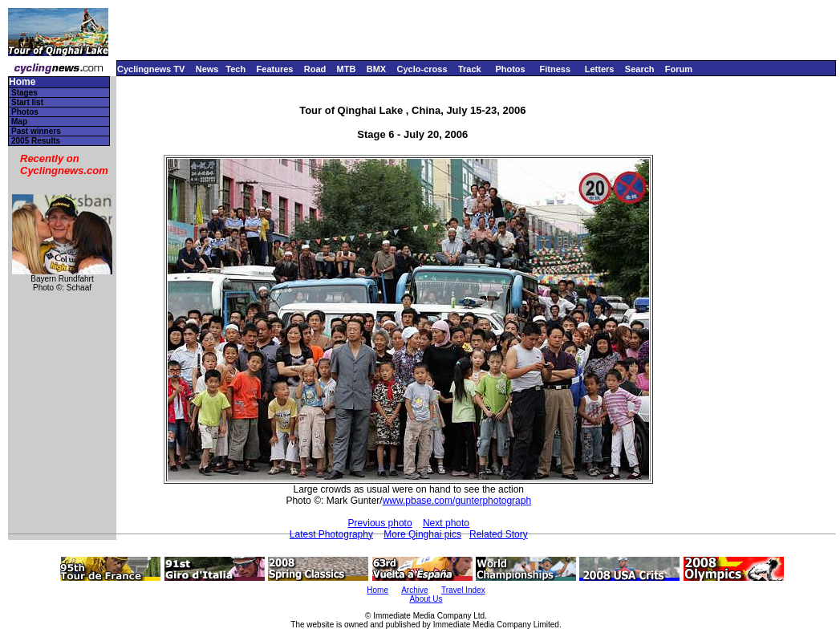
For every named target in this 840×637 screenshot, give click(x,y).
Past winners (36, 131)
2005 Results (36, 141)
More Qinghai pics (422, 534)
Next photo (446, 523)
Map (19, 122)
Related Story (499, 534)
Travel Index (463, 590)
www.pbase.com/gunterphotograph (457, 501)
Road (315, 69)
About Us (426, 599)
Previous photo (380, 523)
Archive (414, 590)
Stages (24, 93)
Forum (679, 69)
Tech (235, 69)
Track (470, 69)
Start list (27, 102)
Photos (510, 69)
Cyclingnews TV (151, 69)
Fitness (555, 69)
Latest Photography (331, 534)
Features (275, 69)
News (207, 69)
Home (22, 82)
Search (640, 69)
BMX (376, 69)
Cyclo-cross (422, 69)
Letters (600, 69)
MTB (347, 69)
